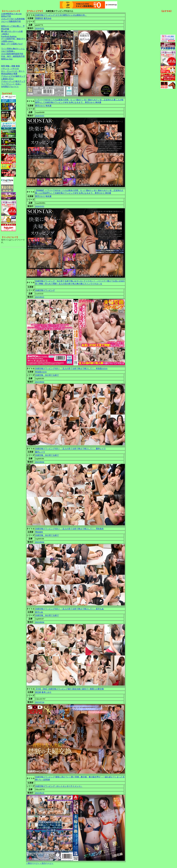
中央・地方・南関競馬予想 (13, 56)
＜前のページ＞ (33, 863)
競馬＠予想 (6, 16)
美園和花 (39, 18)
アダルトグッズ (8, 81)
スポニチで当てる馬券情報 (13, 19)
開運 (15, 74)
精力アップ (20, 81)
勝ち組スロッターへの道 (12, 31)
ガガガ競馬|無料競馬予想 (12, 54)
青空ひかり (40, 106)
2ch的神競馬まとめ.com (11, 14)
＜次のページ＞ (47, 863)
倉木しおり (46, 692)
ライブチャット (8, 84)
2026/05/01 (40, 28)
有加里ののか (41, 372)
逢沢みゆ (47, 18)
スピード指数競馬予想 (11, 21)
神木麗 (48, 106)
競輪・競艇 (10, 66)
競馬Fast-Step (7, 59)
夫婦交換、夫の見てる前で (47, 375)
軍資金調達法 (7, 74)
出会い (18, 84)
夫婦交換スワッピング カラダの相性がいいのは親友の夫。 (61, 15)
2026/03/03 (40, 116)
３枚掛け (5, 34)
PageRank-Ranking (9, 36)
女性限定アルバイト (10, 87)
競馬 (3, 66)
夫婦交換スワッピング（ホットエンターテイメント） (59, 786)
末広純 (38, 692)
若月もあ (39, 612)
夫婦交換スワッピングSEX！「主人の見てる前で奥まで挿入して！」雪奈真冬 (69, 529)
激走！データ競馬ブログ (12, 44)
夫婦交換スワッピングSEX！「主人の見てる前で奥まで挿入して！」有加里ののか (71, 369)
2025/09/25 (40, 297)
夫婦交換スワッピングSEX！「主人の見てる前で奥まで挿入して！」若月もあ (69, 609)
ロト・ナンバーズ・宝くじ (13, 71)
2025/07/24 (40, 702)
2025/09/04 (40, 382)
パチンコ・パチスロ (10, 69)
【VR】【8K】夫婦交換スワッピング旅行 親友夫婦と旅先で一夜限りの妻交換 (69, 689)
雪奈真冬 (39, 532)
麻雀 (18, 66)
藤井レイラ (40, 452)
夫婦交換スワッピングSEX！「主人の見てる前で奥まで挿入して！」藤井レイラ (70, 449)
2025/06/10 (40, 793)
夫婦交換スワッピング (45, 290)
